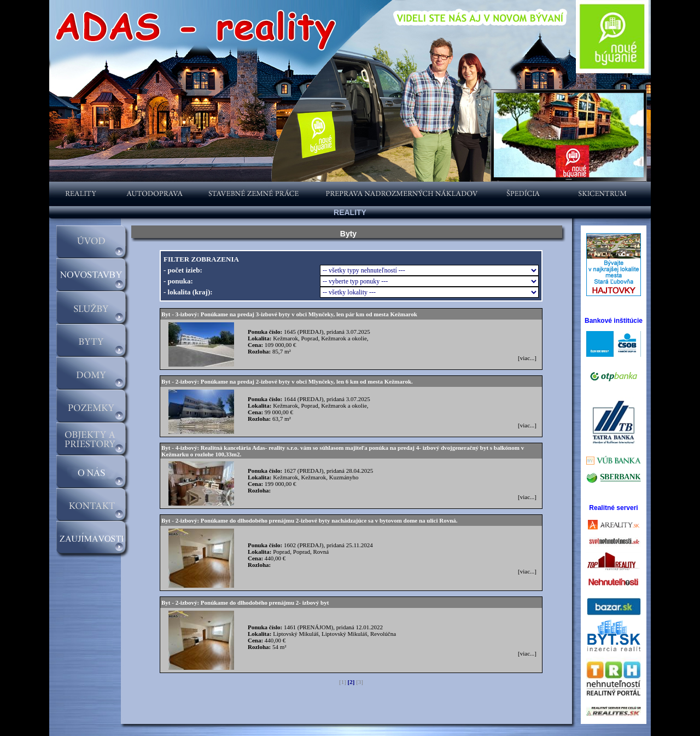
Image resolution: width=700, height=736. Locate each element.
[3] (360, 682)
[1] (343, 682)
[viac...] (527, 358)
